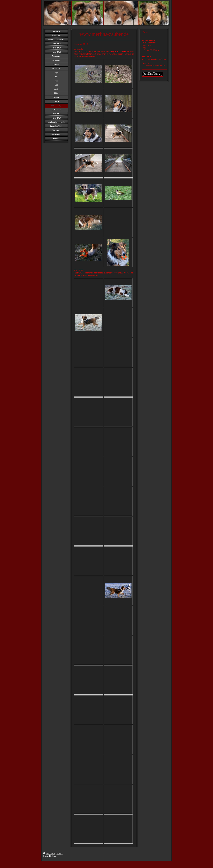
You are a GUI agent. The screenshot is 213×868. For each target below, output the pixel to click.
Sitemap (59, 854)
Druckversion (49, 854)
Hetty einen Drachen (118, 51)
